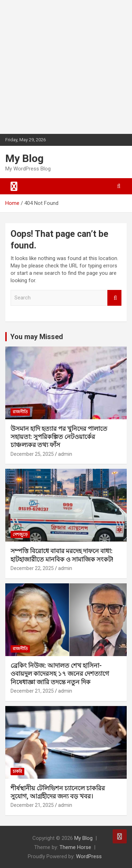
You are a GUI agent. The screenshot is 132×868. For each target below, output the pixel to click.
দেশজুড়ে (20, 535)
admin (65, 454)
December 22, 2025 (32, 568)
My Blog (24, 158)
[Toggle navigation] (14, 186)
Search (114, 298)
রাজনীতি (20, 412)
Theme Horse (75, 847)
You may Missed (37, 337)
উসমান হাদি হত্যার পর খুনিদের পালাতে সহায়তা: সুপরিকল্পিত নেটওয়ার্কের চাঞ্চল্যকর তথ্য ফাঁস (59, 437)
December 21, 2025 (32, 691)
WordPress (89, 856)
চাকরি (17, 771)
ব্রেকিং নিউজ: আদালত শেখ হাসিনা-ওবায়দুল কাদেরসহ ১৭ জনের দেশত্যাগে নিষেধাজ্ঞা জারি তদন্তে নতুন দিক (60, 674)
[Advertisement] (66, 66)
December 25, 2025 (32, 454)
